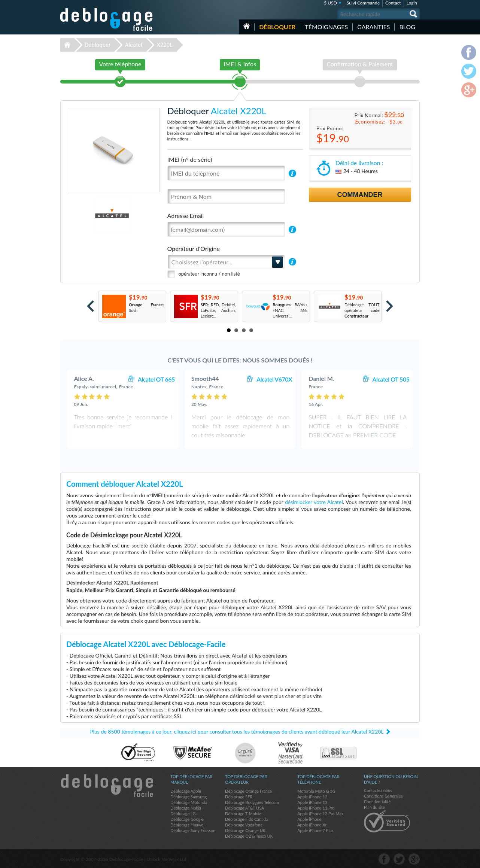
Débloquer (277, 27)
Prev (90, 306)
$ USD (330, 3)
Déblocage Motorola (189, 802)
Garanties (373, 27)
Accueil (247, 26)
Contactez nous (378, 790)
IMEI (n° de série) (190, 159)
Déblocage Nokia (186, 808)
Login (412, 3)
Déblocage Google (187, 819)
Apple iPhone (309, 819)
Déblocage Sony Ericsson (193, 830)
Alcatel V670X (274, 379)
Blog (407, 27)
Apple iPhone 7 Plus (315, 830)
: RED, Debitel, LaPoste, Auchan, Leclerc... (218, 310)
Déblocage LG (183, 814)
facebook (384, 859)
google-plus (414, 859)
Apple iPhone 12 (312, 797)
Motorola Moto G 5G (316, 791)
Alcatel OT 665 (156, 379)
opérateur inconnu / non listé (209, 274)
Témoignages (326, 27)
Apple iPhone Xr (312, 825)
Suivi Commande (363, 3)
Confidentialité (377, 802)
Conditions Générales (383, 796)
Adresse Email (186, 216)
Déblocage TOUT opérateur (362, 310)
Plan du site (374, 807)
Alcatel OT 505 (391, 379)
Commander (360, 195)
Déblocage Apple (186, 791)
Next (390, 306)
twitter (399, 859)
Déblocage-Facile (107, 19)
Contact (393, 3)
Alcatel (134, 45)
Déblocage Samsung (189, 797)
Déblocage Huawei (187, 825)
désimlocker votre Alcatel (314, 502)
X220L (165, 45)
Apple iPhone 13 (312, 802)
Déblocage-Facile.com (107, 786)
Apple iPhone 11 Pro (316, 808)
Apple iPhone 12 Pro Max (320, 814)
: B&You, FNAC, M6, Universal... (290, 310)
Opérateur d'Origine (194, 248)
